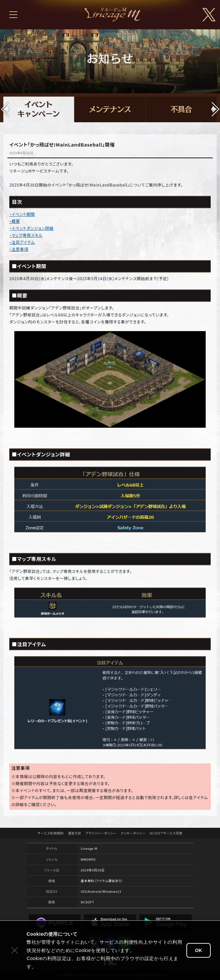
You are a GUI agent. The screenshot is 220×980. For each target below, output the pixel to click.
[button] (215, 109)
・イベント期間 (22, 214)
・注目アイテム (22, 242)
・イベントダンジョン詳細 (31, 228)
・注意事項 (19, 249)
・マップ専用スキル (26, 235)
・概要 (15, 221)
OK (199, 950)
